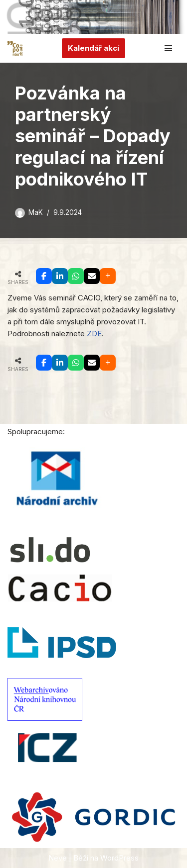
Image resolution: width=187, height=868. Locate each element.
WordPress (119, 858)
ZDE (94, 334)
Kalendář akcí (93, 48)
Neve (58, 858)
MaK (36, 212)
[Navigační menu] (168, 48)
